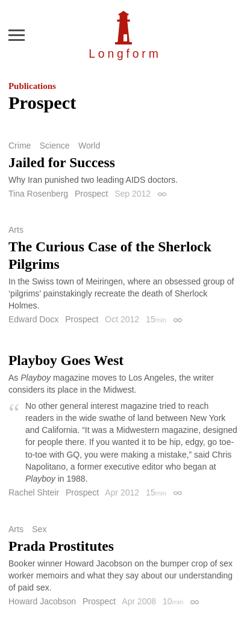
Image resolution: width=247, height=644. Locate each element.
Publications (32, 86)
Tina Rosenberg (38, 194)
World (89, 146)
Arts (16, 230)
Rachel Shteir (34, 492)
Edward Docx (33, 319)
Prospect (91, 194)
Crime (20, 146)
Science (55, 146)
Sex (39, 529)
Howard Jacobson (42, 601)
